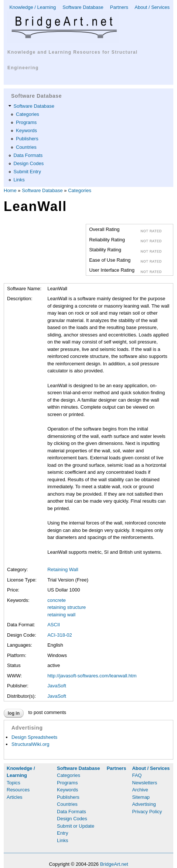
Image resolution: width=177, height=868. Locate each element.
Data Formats (28, 155)
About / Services (152, 7)
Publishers (27, 139)
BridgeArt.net (114, 864)
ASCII (54, 625)
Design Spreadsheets (34, 737)
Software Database (83, 7)
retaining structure (67, 607)
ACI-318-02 (59, 635)
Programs (26, 122)
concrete (57, 600)
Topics (13, 783)
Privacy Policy (147, 812)
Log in (14, 713)
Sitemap (141, 797)
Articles (15, 797)
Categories (28, 114)
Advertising (144, 804)
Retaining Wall (63, 569)
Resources (18, 790)
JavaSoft (57, 686)
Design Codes (29, 163)
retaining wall (61, 615)
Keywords (26, 130)
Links (19, 180)
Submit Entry (27, 172)
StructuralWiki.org (30, 744)
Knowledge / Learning (33, 7)
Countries (26, 147)
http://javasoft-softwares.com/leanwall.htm (92, 676)
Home (10, 190)
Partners (119, 7)
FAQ (137, 775)
